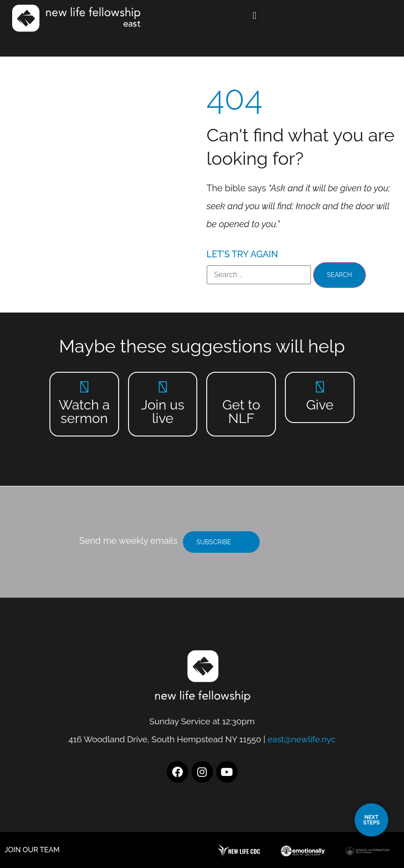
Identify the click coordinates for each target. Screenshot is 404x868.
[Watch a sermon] (84, 387)
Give (320, 405)
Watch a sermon (84, 412)
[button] (263, 16)
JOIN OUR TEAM (32, 850)
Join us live (163, 412)
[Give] (320, 387)
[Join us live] (163, 387)
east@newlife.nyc (302, 739)
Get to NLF (241, 412)
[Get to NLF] (241, 387)
